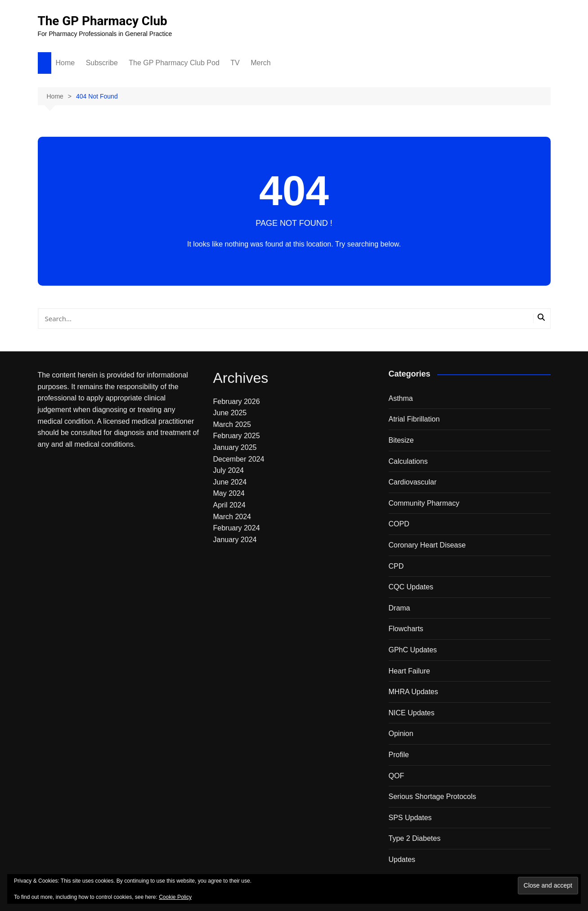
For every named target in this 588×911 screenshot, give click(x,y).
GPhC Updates (413, 650)
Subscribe (102, 63)
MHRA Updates (413, 692)
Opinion (401, 734)
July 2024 (229, 470)
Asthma (401, 398)
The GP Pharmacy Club (103, 21)
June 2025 (230, 413)
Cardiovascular (413, 482)
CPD (396, 566)
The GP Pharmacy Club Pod (174, 63)
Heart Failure (409, 671)
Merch (260, 63)
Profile (399, 755)
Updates (402, 859)
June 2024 (230, 482)
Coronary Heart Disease (427, 545)
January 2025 (235, 447)
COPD (399, 524)
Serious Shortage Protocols (433, 797)
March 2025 (232, 424)
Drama (399, 608)
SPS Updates (410, 818)
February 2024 (237, 528)
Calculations (408, 461)
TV (235, 63)
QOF (397, 776)
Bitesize (401, 440)
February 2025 (237, 436)
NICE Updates (412, 713)
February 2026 (237, 402)
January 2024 (235, 540)
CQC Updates (411, 587)
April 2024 (229, 505)
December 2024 (239, 459)
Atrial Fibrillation (414, 419)
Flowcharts (406, 629)
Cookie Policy (175, 897)
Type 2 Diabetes (415, 838)
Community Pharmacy (424, 503)
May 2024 (229, 493)
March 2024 (232, 517)
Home (65, 63)
